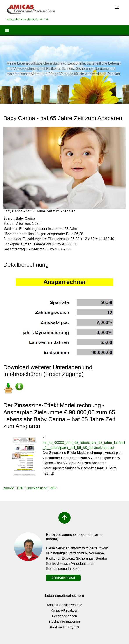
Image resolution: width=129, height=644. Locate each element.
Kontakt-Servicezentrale (64, 605)
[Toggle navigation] (117, 8)
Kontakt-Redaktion (64, 610)
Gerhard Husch (63, 578)
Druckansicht (36, 488)
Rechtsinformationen (64, 622)
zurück (8, 488)
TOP (20, 488)
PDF (53, 488)
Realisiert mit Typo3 (64, 627)
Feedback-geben (65, 616)
